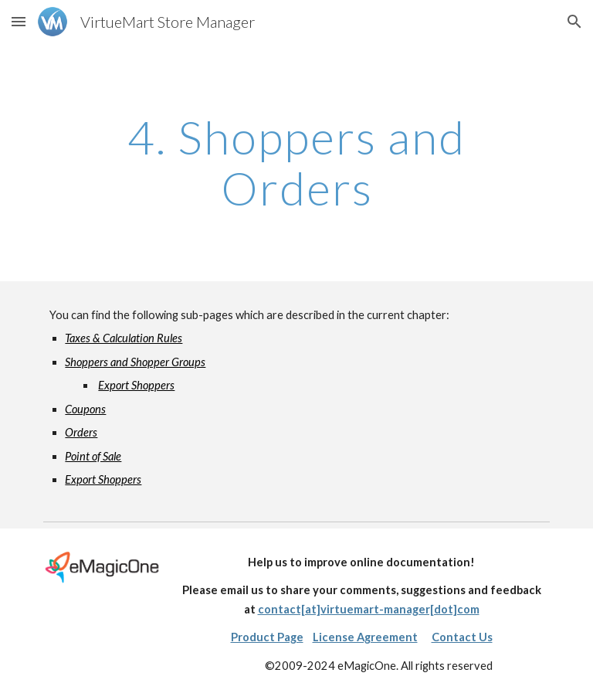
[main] (296, 162)
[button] (19, 21)
